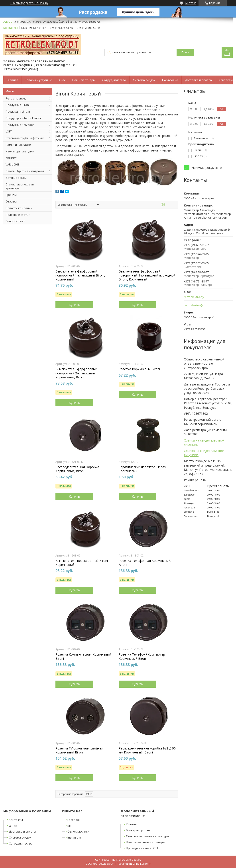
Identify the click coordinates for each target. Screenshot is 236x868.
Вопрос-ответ (15, 221)
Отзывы (11, 201)
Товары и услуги (36, 80)
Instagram (74, 837)
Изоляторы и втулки (20, 151)
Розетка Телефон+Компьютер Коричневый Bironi (142, 656)
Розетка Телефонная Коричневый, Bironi (145, 563)
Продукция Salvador (20, 125)
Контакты (226, 80)
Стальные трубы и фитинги (25, 138)
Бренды (11, 195)
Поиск (186, 52)
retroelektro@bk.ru (197, 305)
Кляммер (132, 824)
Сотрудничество (114, 80)
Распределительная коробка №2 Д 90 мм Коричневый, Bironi (147, 750)
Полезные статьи (18, 215)
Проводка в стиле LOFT (142, 848)
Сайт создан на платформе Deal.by (118, 860)
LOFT (9, 131)
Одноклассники (78, 831)
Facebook (74, 820)
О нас (62, 80)
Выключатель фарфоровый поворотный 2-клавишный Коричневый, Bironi (76, 373)
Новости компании (19, 208)
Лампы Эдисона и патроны (25, 171)
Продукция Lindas (18, 111)
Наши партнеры (84, 80)
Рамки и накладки (18, 145)
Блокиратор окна (138, 830)
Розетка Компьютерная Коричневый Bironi (83, 656)
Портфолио (170, 80)
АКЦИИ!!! (11, 158)
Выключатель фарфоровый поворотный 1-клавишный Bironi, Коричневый (80, 275)
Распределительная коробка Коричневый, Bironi (77, 469)
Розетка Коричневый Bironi (139, 369)
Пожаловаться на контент (134, 864)
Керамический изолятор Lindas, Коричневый (143, 469)
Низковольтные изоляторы (146, 842)
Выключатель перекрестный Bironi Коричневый (82, 563)
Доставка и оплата (198, 80)
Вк (69, 826)
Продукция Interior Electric (24, 118)
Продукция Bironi (18, 105)
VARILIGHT (12, 164)
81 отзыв (191, 3)
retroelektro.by (194, 297)
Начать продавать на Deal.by (29, 3)
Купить (74, 305)
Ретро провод (16, 98)
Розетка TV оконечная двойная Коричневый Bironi (79, 750)
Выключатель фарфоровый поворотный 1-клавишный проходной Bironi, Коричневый (147, 275)
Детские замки (16, 178)
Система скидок (144, 80)
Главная (12, 80)
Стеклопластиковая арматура (20, 186)
